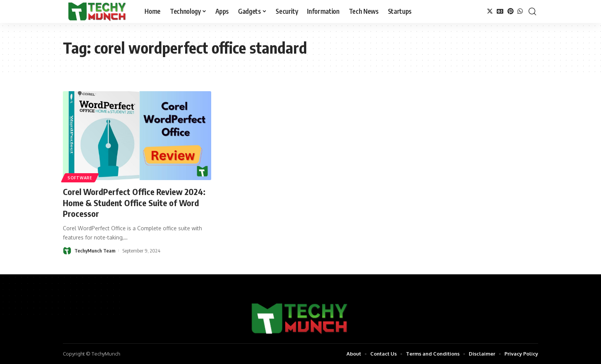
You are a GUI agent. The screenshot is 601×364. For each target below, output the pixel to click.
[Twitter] (490, 11)
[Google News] (500, 11)
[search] (532, 11)
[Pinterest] (511, 11)
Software (80, 178)
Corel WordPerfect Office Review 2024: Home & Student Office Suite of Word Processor (134, 202)
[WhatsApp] (520, 11)
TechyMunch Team (95, 251)
